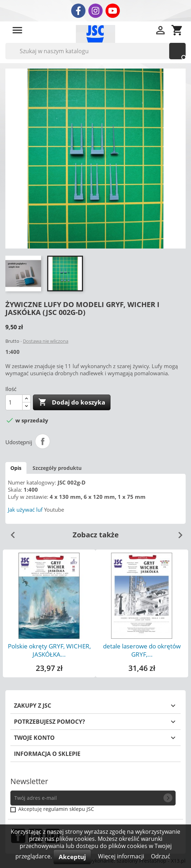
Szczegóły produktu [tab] (57, 468)
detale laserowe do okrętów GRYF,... (142, 650)
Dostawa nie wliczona (46, 341)
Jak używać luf (25, 510)
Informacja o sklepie (47, 754)
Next (177, 532)
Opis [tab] (16, 468)
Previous (10, 532)
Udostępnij (43, 441)
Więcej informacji (122, 856)
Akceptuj (72, 857)
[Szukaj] (95, 51)
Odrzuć (161, 856)
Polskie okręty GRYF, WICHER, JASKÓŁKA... (49, 650)
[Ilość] (14, 402)
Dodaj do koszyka (72, 402)
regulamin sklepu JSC (69, 809)
